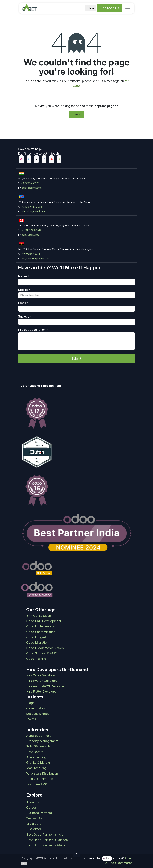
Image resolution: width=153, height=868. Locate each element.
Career (31, 808)
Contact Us (110, 8)
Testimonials (35, 818)
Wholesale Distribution (42, 773)
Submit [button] (76, 359)
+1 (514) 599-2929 (32, 230)
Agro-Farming (36, 757)
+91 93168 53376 (30, 183)
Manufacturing (36, 768)
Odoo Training (36, 659)
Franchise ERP (37, 784)
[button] (77, 854)
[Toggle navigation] (128, 8)
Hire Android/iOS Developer (46, 686)
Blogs (30, 703)
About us (33, 802)
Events (31, 719)
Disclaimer (34, 829)
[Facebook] (44, 159)
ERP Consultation (39, 616)
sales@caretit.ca (31, 235)
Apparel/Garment (38, 736)
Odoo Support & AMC (42, 653)
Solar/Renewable (38, 746)
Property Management (42, 741)
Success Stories (38, 714)
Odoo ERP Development (44, 621)
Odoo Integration (38, 637)
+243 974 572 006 (32, 207)
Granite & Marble (38, 763)
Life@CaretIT (36, 824)
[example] (59, 159)
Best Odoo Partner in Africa (46, 845)
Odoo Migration (37, 643)
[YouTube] (52, 159)
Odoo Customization (41, 632)
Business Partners (39, 813)
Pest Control (35, 752)
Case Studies (36, 708)
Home (77, 115)
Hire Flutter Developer (42, 692)
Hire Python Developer (43, 681)
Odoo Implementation (41, 626)
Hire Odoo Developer (41, 675)
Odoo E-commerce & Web (45, 648)
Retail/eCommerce (40, 779)
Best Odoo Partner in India (45, 835)
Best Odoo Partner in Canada (47, 840)
